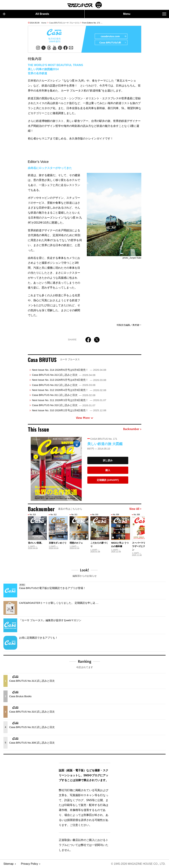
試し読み (108, 460)
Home (44, 23)
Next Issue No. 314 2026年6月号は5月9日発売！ (69, 370)
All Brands (26, 14)
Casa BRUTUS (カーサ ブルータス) (64, 23)
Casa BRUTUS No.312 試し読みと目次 (64, 385)
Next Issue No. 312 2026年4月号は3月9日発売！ (69, 390)
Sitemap (9, 864)
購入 (108, 470)
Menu (145, 14)
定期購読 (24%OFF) (108, 480)
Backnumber (132, 429)
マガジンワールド (85, 5)
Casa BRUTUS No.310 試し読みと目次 (64, 405)
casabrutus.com (113, 36)
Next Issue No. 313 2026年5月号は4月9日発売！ (69, 380)
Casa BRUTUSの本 (113, 43)
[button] (138, 533)
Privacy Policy (30, 864)
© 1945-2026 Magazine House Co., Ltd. (138, 864)
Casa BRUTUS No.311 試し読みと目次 (64, 395)
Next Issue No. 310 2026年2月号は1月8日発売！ (69, 410)
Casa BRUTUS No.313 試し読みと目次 (64, 375)
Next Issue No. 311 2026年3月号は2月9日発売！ (69, 400)
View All (135, 509)
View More (85, 418)
